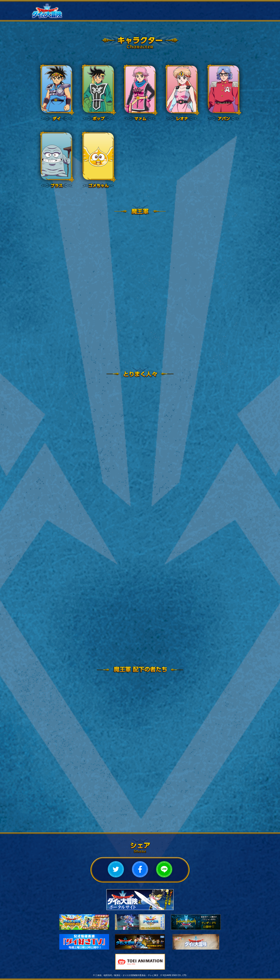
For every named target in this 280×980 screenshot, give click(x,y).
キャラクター (230, 6)
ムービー (122, 15)
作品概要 (158, 6)
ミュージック (194, 15)
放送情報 (122, 6)
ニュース (86, 6)
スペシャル (230, 15)
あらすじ (194, 6)
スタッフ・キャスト (86, 15)
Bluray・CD (158, 15)
